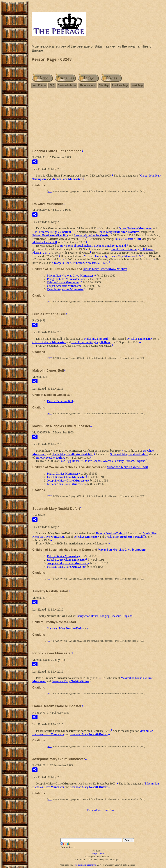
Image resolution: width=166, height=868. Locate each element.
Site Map (104, 85)
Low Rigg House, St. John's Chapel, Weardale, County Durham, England (102, 461)
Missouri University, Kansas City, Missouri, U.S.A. (114, 256)
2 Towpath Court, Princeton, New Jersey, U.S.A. (80, 263)
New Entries (39, 85)
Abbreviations (88, 85)
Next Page (137, 85)
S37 (50, 191)
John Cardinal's (80, 865)
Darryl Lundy (97, 854)
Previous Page (120, 85)
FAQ (52, 85)
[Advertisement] (97, 120)
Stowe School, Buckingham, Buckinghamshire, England (93, 246)
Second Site (92, 865)
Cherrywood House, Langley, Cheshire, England (104, 616)
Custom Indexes (67, 85)
